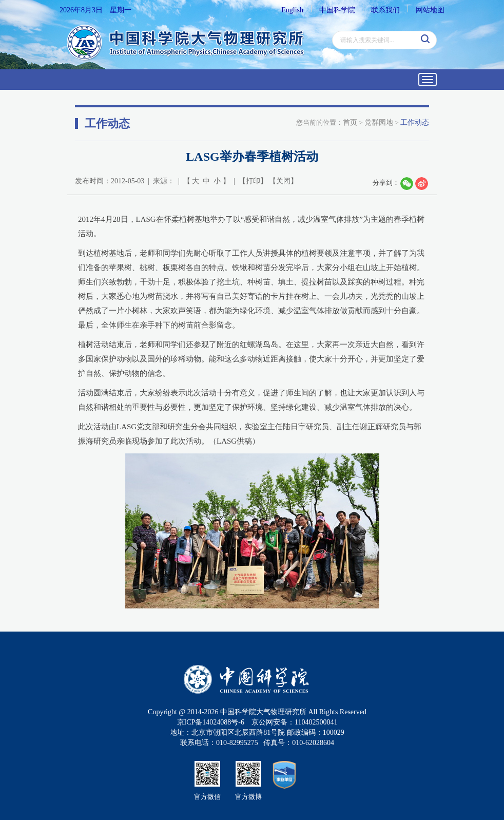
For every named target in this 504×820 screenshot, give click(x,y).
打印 (253, 181)
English (292, 10)
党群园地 (379, 122)
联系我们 (385, 10)
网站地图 (430, 10)
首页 (350, 122)
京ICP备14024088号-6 (211, 722)
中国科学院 (337, 10)
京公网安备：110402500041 (294, 722)
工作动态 (415, 122)
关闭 (283, 181)
